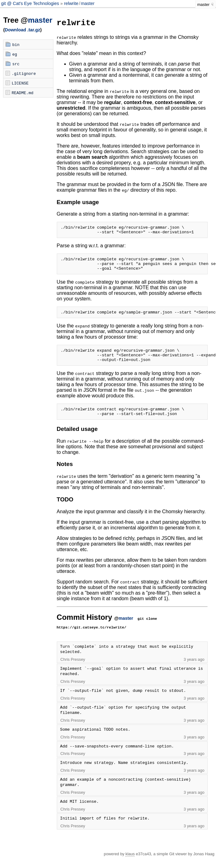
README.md (22, 93)
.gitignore (24, 73)
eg (15, 54)
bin (16, 44)
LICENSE (20, 83)
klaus (130, 864)
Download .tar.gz (22, 30)
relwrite (71, 3)
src (16, 64)
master (88, 3)
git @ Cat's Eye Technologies (31, 3)
